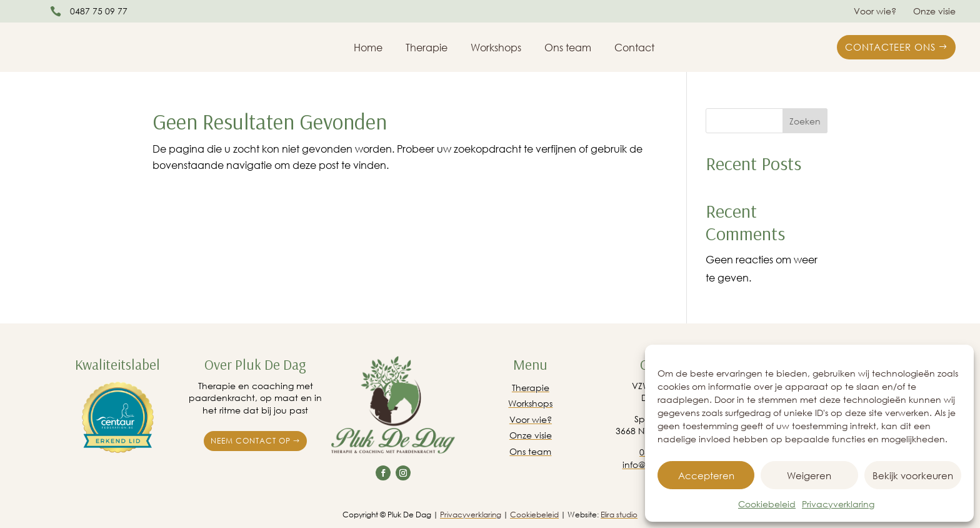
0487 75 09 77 (99, 11)
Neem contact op (251, 441)
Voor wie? (875, 12)
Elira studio (619, 515)
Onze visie (934, 12)
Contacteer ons (890, 47)
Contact (634, 48)
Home (368, 48)
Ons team (568, 48)
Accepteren (706, 475)
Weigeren (809, 475)
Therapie (427, 48)
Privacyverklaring (838, 504)
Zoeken (805, 121)
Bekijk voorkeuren (913, 475)
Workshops (496, 48)
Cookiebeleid (767, 504)
